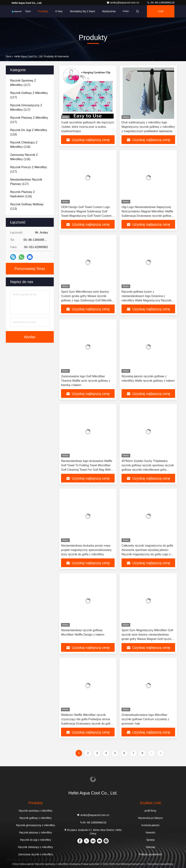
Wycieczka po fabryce (150, 818)
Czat (161, 11)
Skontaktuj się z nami (82, 11)
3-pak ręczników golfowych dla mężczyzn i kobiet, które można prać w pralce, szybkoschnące (88, 127)
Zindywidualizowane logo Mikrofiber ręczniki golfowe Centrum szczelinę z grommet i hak (145, 719)
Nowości (150, 833)
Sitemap (150, 847)
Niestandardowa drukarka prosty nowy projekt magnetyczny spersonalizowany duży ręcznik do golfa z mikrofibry (86, 550)
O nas (59, 11)
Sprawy (150, 840)
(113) (27, 206)
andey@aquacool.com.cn (123, 3)
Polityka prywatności (150, 854)
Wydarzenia (109, 11)
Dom (28, 11)
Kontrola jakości (150, 825)
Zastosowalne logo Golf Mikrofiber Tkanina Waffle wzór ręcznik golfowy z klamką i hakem (86, 381)
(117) (23, 83)
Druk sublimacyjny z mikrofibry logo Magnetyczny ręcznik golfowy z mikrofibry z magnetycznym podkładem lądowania (148, 127)
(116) (29, 132)
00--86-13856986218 (161, 3)
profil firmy (150, 811)
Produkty (43, 11)
